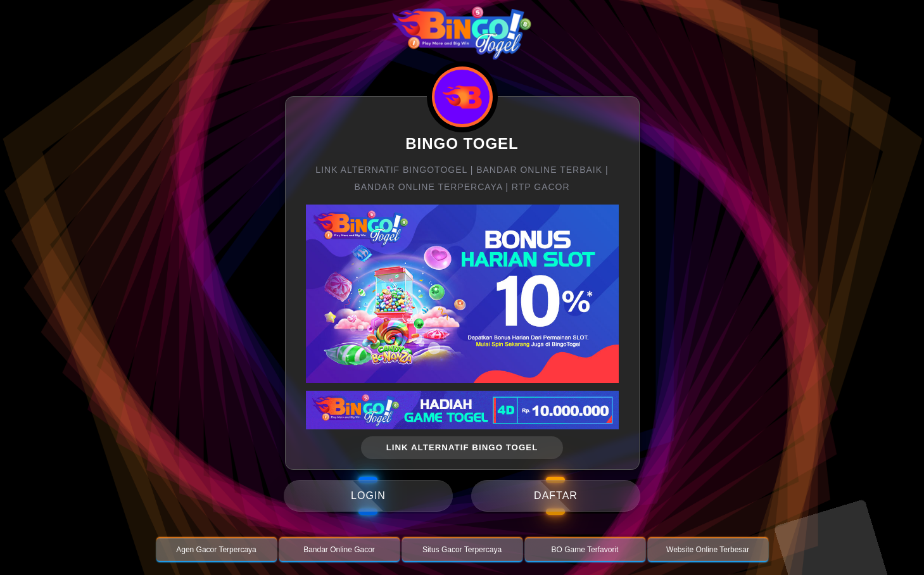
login (368, 496)
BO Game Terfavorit (585, 550)
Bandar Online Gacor (339, 550)
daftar (556, 496)
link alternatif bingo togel (462, 447)
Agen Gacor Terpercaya (216, 550)
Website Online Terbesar (708, 550)
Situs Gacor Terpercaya (462, 550)
